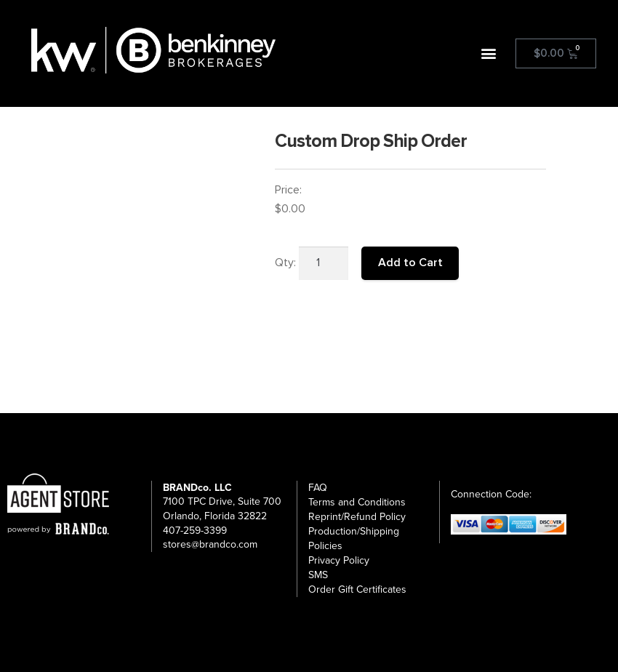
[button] (489, 53)
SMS (318, 575)
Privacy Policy (339, 560)
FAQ (318, 488)
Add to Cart (410, 263)
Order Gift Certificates (357, 589)
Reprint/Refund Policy (357, 517)
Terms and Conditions (357, 502)
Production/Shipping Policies (354, 539)
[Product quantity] (324, 263)
